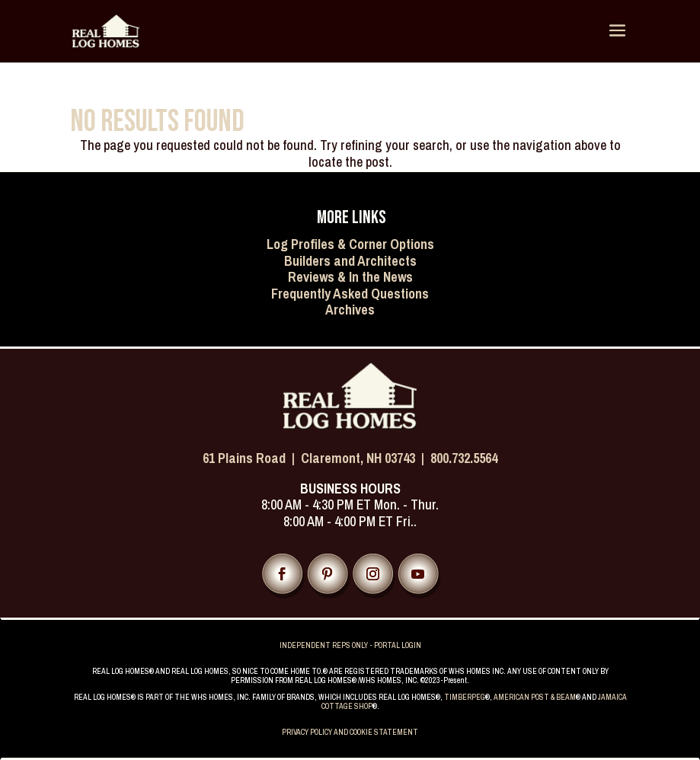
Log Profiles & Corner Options (350, 244)
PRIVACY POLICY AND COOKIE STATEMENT (350, 732)
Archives (350, 310)
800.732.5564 (464, 458)
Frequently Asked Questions (350, 294)
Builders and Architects (350, 261)
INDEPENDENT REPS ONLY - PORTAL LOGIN (350, 645)
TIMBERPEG (465, 697)
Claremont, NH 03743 (358, 458)
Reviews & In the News (350, 277)
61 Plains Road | (252, 458)
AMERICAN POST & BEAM (535, 697)
